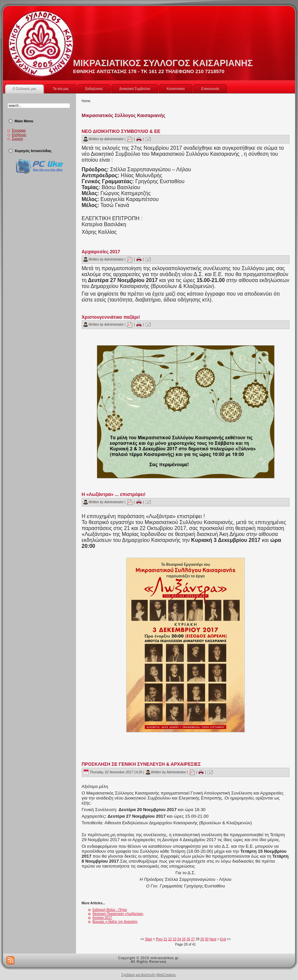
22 (170, 939)
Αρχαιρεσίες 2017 (101, 252)
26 (188, 939)
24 (179, 939)
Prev (159, 939)
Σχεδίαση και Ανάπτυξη (138, 975)
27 (193, 939)
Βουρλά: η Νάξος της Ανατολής (115, 922)
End (223, 939)
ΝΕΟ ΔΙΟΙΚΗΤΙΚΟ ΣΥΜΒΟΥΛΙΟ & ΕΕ (121, 131)
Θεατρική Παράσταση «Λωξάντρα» (118, 914)
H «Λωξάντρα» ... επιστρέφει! (113, 494)
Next (213, 939)
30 (207, 939)
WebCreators (166, 975)
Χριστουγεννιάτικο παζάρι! (111, 317)
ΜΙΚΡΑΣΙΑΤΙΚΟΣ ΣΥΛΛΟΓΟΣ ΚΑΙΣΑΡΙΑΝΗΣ (163, 63)
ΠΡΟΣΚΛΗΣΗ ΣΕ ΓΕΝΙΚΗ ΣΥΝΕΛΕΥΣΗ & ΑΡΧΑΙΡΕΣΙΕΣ (141, 764)
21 (165, 939)
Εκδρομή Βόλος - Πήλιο (110, 910)
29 (202, 939)
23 (175, 939)
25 (184, 939)
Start (149, 939)
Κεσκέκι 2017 (102, 918)
